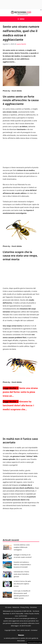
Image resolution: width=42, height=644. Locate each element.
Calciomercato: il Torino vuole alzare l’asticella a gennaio (21, 574)
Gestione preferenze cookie (34, 642)
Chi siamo (8, 607)
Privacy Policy (25, 607)
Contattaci (34, 630)
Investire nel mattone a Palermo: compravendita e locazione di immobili (22, 565)
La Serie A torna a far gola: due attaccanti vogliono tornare (22, 584)
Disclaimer (34, 607)
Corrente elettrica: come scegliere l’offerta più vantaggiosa (22, 547)
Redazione (16, 607)
